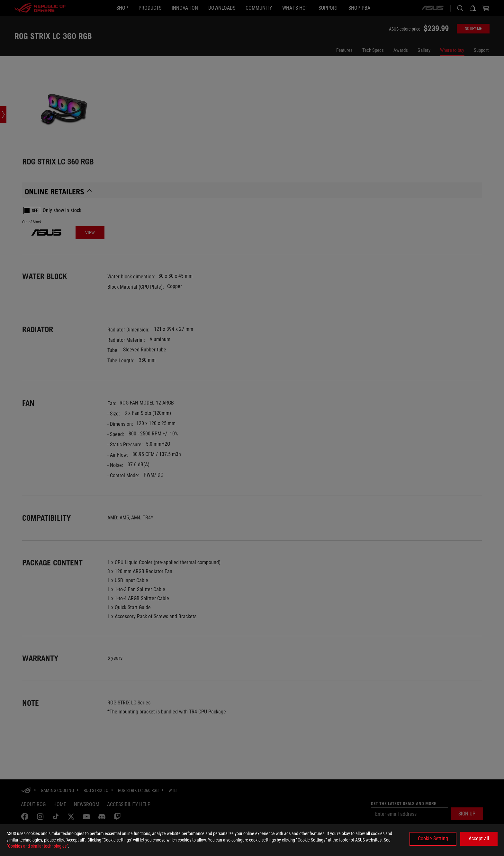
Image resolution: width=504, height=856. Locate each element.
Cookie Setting (433, 838)
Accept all (479, 838)
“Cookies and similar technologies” (37, 846)
